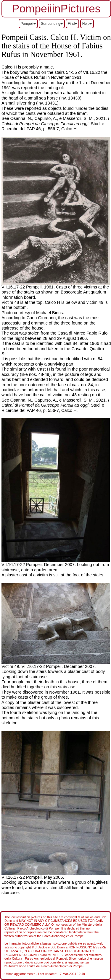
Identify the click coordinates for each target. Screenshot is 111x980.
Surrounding (52, 24)
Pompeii (28, 24)
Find (72, 24)
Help (87, 24)
